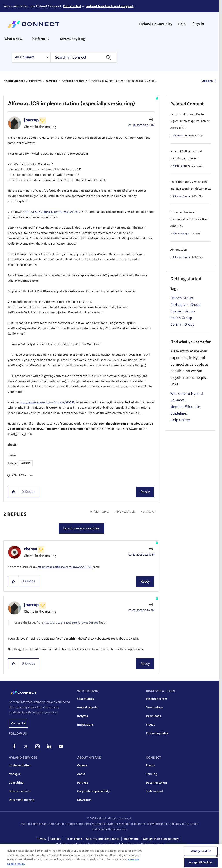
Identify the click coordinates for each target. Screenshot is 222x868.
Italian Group (181, 318)
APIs (15, 475)
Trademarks (131, 839)
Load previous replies (81, 528)
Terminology (154, 707)
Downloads (153, 716)
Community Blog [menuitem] (72, 39)
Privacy (41, 839)
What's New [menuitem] (13, 39)
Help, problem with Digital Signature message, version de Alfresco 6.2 (190, 121)
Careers (82, 765)
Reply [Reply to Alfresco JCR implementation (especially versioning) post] (145, 492)
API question (179, 250)
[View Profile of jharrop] (31, 120)
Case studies (85, 699)
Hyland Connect (14, 81)
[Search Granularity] (31, 57)
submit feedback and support (110, 6)
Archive (26, 463)
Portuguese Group (185, 305)
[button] (13, 492)
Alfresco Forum (181, 136)
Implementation (20, 765)
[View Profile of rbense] (30, 549)
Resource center (156, 699)
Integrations (85, 725)
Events (150, 765)
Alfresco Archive (73, 81)
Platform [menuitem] (38, 39)
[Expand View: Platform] (48, 39)
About (81, 774)
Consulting (16, 783)
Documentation (156, 783)
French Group (182, 298)
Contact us (18, 724)
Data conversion (20, 791)
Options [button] (207, 81)
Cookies (56, 839)
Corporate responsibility (94, 791)
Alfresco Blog (180, 234)
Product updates (157, 733)
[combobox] (84, 57)
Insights (83, 716)
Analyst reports (87, 707)
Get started (72, 6)
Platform (35, 81)
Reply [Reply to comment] (145, 581)
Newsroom (84, 800)
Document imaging (21, 800)
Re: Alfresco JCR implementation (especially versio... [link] (123, 81)
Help (182, 24)
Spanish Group (183, 311)
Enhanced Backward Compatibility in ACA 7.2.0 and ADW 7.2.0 (190, 219)
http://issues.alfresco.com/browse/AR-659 (52, 212)
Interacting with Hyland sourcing (141, 844)
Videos (150, 725)
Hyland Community (156, 24)
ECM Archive (26, 475)
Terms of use (73, 839)
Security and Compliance (103, 839)
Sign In (198, 24)
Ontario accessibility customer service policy (86, 844)
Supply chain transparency (161, 839)
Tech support (155, 791)
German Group (183, 325)
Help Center (180, 420)
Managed (15, 774)
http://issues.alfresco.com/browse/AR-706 (65, 567)
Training (151, 774)
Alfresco (52, 81)
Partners (83, 783)
